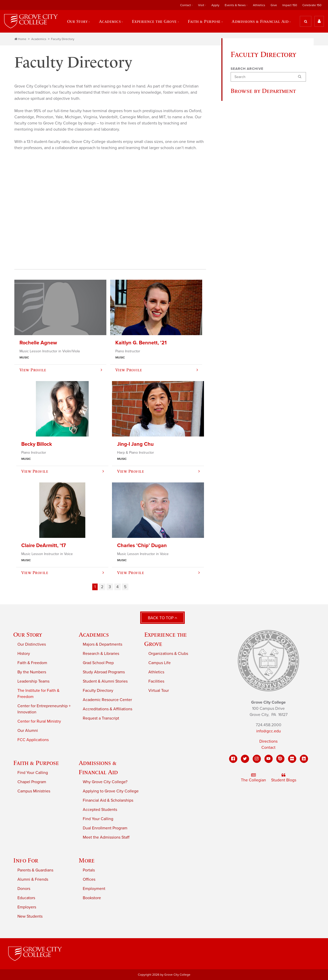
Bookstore (92, 898)
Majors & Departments (102, 645)
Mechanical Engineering (256, 280)
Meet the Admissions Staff (106, 838)
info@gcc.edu (269, 731)
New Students (30, 917)
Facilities (156, 682)
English (241, 208)
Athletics (259, 5)
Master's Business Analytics (259, 419)
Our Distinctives (32, 645)
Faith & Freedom (32, 663)
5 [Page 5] (125, 587)
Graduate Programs (252, 239)
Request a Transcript (101, 719)
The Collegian (253, 778)
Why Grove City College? (105, 782)
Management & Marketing (258, 259)
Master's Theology (251, 460)
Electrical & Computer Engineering (254, 195)
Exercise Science (250, 228)
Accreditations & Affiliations (107, 709)
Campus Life (160, 663)
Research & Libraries (101, 654)
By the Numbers (32, 672)
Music (240, 300)
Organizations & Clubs (168, 654)
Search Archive (247, 69)
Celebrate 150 (312, 5)
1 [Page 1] (95, 587)
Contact (186, 5)
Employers (27, 907)
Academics (110, 21)
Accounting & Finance (255, 109)
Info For (26, 861)
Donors (24, 889)
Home (20, 39)
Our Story (77, 21)
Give (274, 5)
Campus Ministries (34, 791)
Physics (241, 331)
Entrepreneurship (250, 218)
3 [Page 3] (110, 587)
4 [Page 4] (117, 587)
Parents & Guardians (35, 870)
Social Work (245, 362)
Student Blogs (284, 778)
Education (244, 181)
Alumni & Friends (33, 880)
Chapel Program (32, 782)
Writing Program (249, 382)
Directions (268, 741)
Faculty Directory (63, 39)
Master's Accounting (253, 393)
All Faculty (244, 99)
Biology (242, 130)
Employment (94, 889)
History (241, 249)
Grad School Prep (98, 663)
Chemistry (244, 140)
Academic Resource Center (107, 700)
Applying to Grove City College (111, 791)
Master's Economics (252, 430)
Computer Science (251, 161)
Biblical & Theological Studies (261, 120)
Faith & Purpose (204, 21)
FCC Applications (33, 740)
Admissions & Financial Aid (260, 21)
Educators (26, 898)
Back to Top (162, 618)
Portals (89, 870)
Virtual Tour (159, 691)
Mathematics (246, 269)
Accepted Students (100, 810)
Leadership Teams (33, 682)
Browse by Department (265, 91)
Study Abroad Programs (104, 672)
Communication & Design (258, 150)
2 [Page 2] (102, 587)
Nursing (242, 311)
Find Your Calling (33, 773)
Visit (201, 5)
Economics (244, 171)
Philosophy (245, 321)
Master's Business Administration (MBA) (254, 406)
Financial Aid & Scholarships (108, 801)
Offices (89, 880)
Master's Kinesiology (253, 450)
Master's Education (252, 440)
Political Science (249, 341)
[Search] (268, 77)
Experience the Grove (154, 21)
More (87, 861)
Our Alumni (28, 731)
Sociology (244, 372)
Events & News (235, 5)
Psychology (245, 352)
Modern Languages (252, 290)
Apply (215, 5)
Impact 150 (290, 5)
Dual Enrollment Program (105, 828)
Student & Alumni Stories (105, 682)
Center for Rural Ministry (39, 722)
